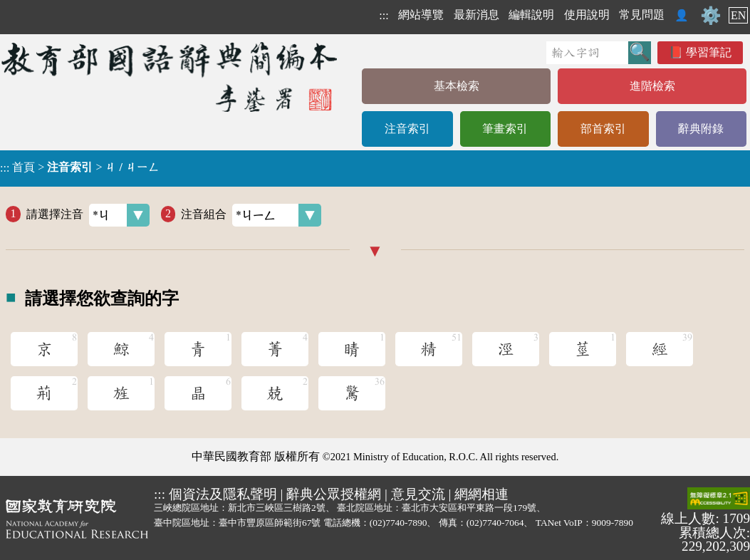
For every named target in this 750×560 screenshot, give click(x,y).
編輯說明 (531, 15)
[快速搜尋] (587, 53)
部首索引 (603, 129)
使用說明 (587, 15)
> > (80, 167)
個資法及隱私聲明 (223, 494)
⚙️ (711, 16)
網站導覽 (421, 15)
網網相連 (481, 494)
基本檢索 (457, 86)
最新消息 (476, 15)
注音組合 (251, 215)
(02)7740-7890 (399, 523)
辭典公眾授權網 (334, 494)
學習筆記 (709, 52)
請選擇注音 (88, 215)
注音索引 (407, 129)
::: (384, 15)
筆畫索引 (505, 129)
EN (738, 15)
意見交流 (418, 494)
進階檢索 (652, 86)
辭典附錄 (701, 129)
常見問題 (642, 15)
